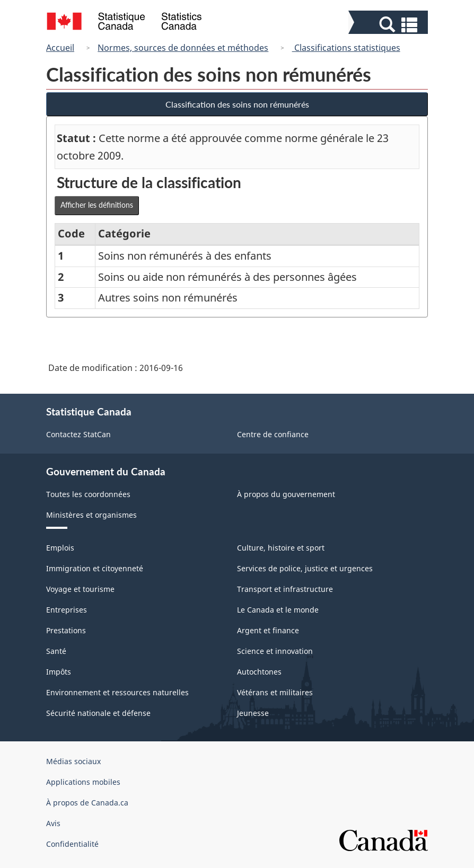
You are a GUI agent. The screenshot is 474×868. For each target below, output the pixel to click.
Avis (53, 823)
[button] (389, 25)
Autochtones (259, 672)
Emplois (60, 548)
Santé (56, 651)
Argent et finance (268, 630)
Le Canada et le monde (278, 610)
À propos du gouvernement (286, 494)
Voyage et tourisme (80, 589)
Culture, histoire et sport (281, 548)
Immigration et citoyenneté (95, 568)
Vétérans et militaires (275, 692)
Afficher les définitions (97, 205)
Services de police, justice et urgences (305, 568)
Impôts (59, 672)
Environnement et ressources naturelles (117, 692)
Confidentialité (72, 844)
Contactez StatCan (78, 434)
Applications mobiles (83, 782)
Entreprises (67, 610)
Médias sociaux (73, 761)
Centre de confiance (273, 434)
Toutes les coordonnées (88, 494)
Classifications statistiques (346, 48)
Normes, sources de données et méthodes (183, 48)
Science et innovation (275, 651)
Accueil (60, 48)
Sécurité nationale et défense (98, 713)
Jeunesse (253, 713)
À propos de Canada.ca (87, 803)
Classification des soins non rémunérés (237, 104)
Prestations (66, 630)
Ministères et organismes (91, 515)
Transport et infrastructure (285, 589)
